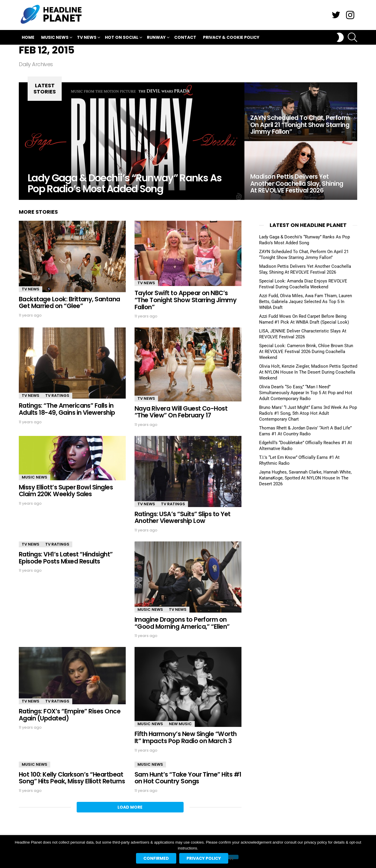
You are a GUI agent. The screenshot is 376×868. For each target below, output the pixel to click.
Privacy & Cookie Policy (231, 37)
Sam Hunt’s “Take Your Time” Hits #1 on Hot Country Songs (188, 778)
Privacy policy (204, 858)
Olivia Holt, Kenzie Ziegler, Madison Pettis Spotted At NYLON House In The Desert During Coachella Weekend (308, 372)
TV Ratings (57, 395)
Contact (185, 37)
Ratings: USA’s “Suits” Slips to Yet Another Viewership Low (183, 517)
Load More (130, 807)
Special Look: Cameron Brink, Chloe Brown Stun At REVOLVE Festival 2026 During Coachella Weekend (306, 352)
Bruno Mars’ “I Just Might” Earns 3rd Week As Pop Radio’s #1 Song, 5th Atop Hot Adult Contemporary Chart (308, 413)
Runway (156, 38)
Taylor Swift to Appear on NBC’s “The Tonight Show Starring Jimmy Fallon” (186, 300)
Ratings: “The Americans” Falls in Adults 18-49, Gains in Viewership (67, 409)
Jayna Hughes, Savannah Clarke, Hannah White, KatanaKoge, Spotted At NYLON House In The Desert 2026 (305, 478)
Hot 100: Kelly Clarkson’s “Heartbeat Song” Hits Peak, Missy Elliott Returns (72, 778)
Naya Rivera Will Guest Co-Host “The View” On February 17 (181, 412)
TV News (87, 38)
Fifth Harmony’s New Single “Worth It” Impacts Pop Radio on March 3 (186, 737)
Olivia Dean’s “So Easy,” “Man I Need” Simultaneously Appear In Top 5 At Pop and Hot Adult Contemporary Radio (306, 393)
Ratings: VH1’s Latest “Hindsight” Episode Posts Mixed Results (66, 558)
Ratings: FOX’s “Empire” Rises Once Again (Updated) (70, 715)
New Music (180, 724)
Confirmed (156, 858)
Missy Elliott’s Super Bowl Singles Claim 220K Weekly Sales (66, 491)
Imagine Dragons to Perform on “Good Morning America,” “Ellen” (182, 623)
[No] (231, 857)
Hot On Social (122, 38)
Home (28, 37)
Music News (55, 38)
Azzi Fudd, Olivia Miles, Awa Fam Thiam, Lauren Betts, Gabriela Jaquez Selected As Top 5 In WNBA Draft (305, 302)
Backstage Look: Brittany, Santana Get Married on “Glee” (69, 303)
